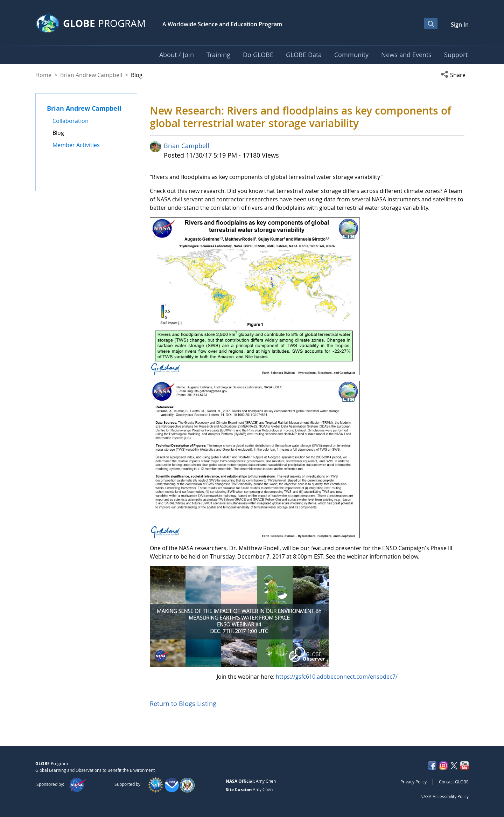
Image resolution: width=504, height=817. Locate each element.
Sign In (460, 25)
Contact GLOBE (454, 782)
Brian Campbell (187, 146)
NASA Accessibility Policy (444, 796)
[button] (455, 75)
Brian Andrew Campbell (91, 75)
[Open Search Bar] (431, 23)
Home (43, 75)
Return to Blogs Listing (183, 704)
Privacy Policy (414, 782)
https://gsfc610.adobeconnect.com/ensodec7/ (337, 677)
